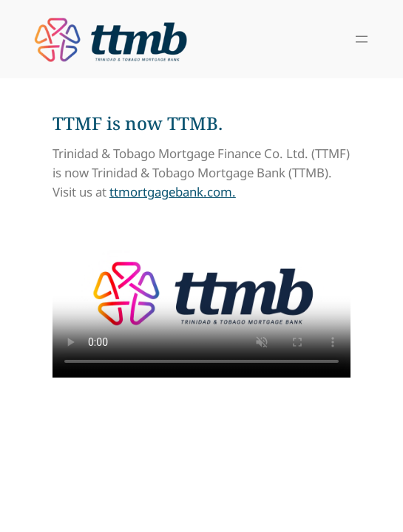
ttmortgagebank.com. (173, 192)
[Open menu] (362, 39)
